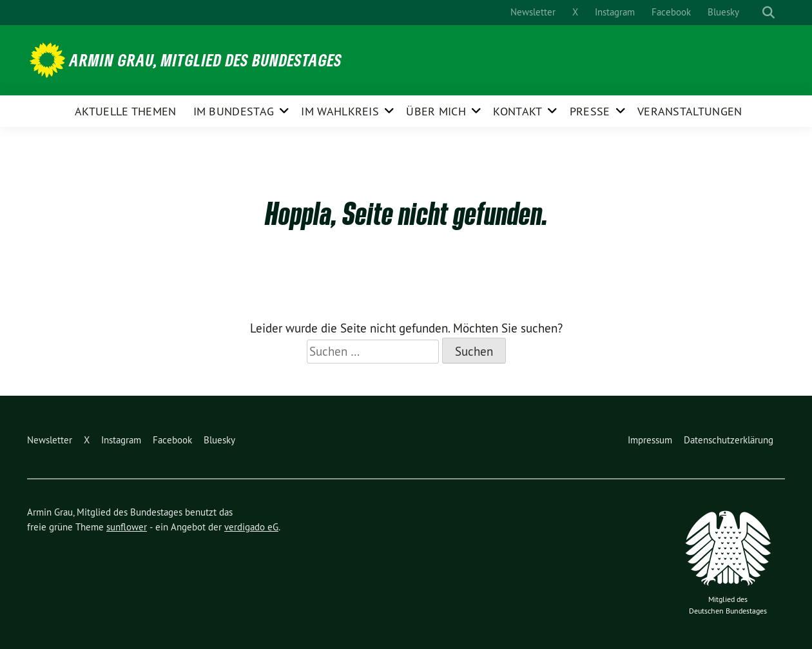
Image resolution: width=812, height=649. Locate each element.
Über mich (436, 111)
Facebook (671, 12)
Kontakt (517, 111)
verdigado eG (251, 527)
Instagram (615, 12)
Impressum (650, 440)
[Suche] (757, 13)
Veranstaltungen (690, 111)
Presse (590, 111)
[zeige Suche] (768, 13)
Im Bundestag (234, 111)
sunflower (127, 527)
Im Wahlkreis (340, 111)
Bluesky (723, 12)
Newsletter (533, 12)
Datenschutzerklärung (729, 440)
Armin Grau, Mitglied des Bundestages (206, 60)
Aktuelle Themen (126, 111)
